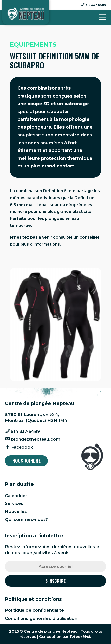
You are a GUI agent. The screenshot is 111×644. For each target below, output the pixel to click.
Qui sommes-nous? (26, 519)
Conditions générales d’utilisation (41, 618)
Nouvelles (16, 511)
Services (14, 503)
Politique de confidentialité (34, 610)
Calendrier (16, 496)
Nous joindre (26, 461)
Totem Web (80, 636)
